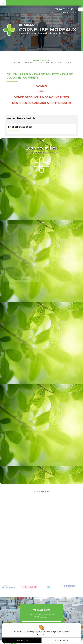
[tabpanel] (12, 585)
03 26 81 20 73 (64, 9)
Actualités (46, 60)
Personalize (41, 635)
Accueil (36, 60)
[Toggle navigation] (3, 3)
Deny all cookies (61, 640)
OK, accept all (22, 640)
